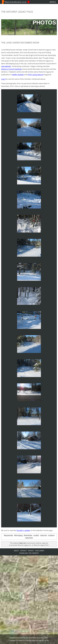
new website (6, 66)
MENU (53, 2)
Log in (4, 79)
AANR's (18, 75)
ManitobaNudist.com (16, 2)
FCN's (35, 75)
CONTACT (23, 551)
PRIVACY (31, 551)
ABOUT (16, 551)
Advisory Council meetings (11, 69)
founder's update (23, 530)
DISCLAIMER (40, 551)
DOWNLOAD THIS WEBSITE (29, 553)
